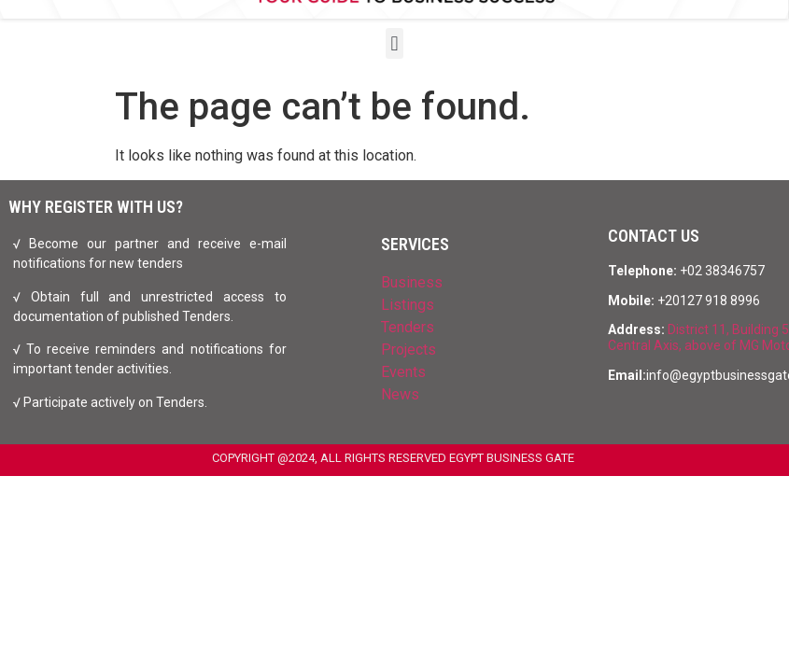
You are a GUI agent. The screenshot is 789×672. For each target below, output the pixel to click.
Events (403, 372)
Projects (409, 350)
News (400, 394)
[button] (394, 43)
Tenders (408, 327)
